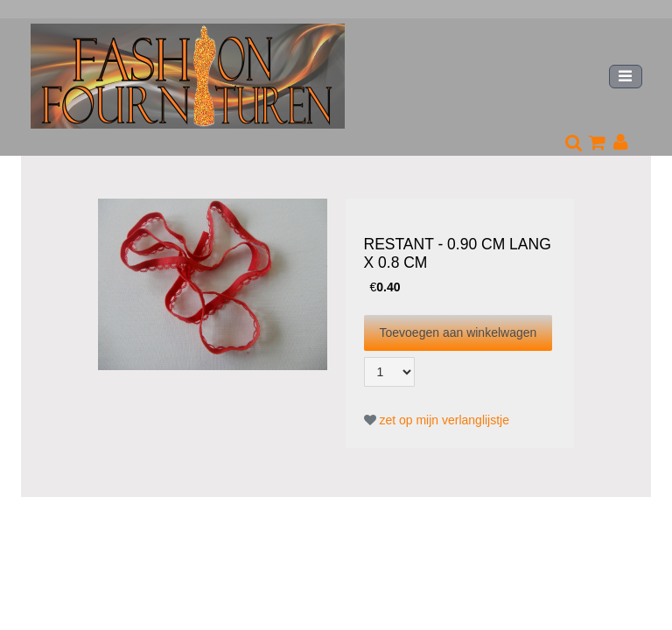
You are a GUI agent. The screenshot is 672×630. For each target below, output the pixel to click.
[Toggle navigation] (626, 77)
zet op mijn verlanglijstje (437, 420)
